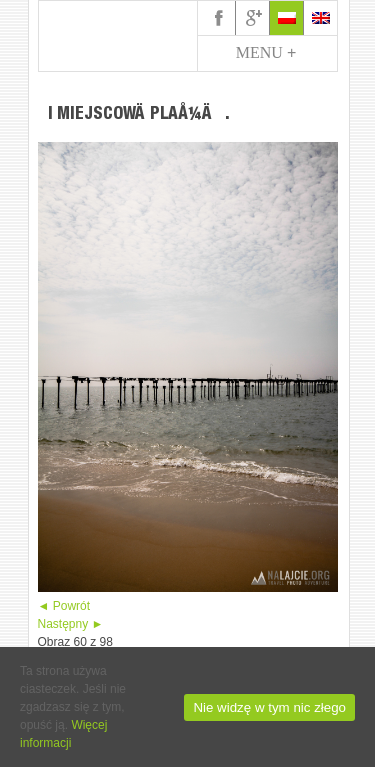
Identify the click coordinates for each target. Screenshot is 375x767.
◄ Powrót (64, 606)
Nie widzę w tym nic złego (269, 707)
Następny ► (71, 624)
